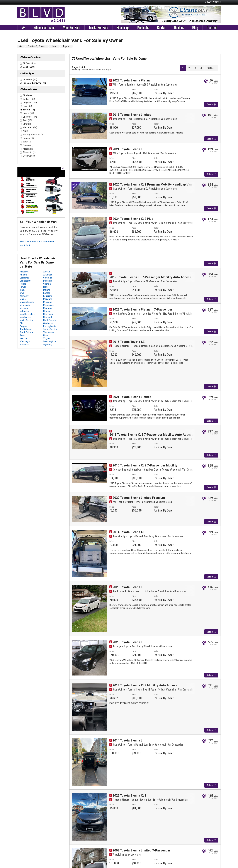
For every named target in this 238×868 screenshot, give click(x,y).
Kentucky (24, 296)
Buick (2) (27, 142)
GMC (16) (27, 124)
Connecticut (25, 281)
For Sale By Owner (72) (35, 83)
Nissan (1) (28, 149)
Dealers (179, 28)
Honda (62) (28, 113)
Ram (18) (27, 120)
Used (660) (29, 67)
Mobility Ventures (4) (33, 135)
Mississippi (48, 305)
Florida (23, 284)
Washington (25, 341)
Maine (23, 299)
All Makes (28, 95)
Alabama (24, 272)
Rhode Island (26, 329)
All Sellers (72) (30, 79)
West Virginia (49, 341)
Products (143, 28)
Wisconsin (25, 344)
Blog (195, 28)
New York (48, 317)
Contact (212, 28)
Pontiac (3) (28, 138)
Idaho (46, 287)
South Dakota (26, 332)
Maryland (48, 299)
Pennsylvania (50, 326)
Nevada (47, 311)
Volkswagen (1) (31, 156)
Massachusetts (27, 302)
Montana (48, 308)
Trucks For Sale (98, 28)
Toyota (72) (29, 110)
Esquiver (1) (29, 145)
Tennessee (49, 332)
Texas (23, 335)
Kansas (47, 293)
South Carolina (50, 329)
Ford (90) (27, 106)
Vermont (24, 338)
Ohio (22, 323)
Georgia (47, 284)
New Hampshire (27, 314)
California (24, 278)
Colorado (48, 278)
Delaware (48, 281)
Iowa (22, 293)
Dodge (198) (29, 99)
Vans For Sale (72, 28)
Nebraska (24, 311)
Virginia (47, 338)
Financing (123, 28)
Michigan (48, 302)
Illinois (23, 290)
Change (217, 2)
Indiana (47, 290)
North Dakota (50, 320)
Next (211, 68)
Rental (161, 28)
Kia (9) (26, 131)
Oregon (23, 326)
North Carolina (27, 320)
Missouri (24, 308)
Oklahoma (48, 323)
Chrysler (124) (30, 103)
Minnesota (25, 305)
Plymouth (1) (29, 152)
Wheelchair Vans (44, 28)
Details (211, 104)
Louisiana (48, 296)
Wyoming (48, 344)
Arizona (24, 275)
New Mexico (25, 317)
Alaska (47, 272)
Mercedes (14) (30, 127)
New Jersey (49, 314)
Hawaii (23, 287)
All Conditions (30, 63)
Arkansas (48, 275)
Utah (46, 335)
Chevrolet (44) (30, 117)
